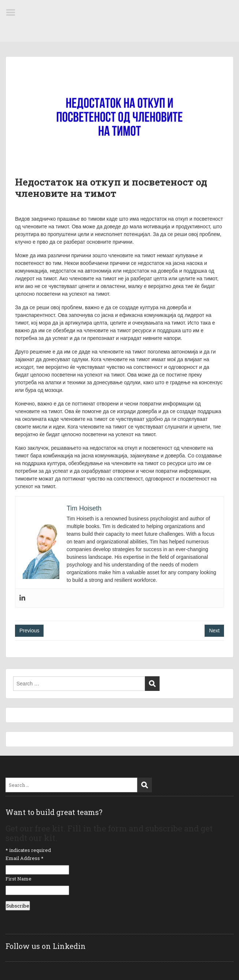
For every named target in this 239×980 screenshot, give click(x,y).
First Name (18, 879)
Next (214, 631)
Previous (29, 631)
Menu (13, 12)
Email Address (25, 858)
